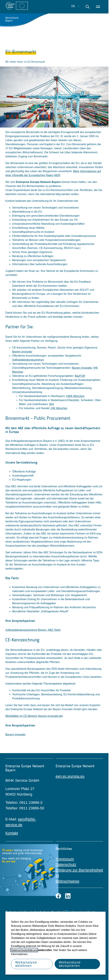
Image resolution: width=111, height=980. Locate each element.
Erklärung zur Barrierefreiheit (79, 870)
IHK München (59, 408)
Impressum (65, 859)
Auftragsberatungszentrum (28, 360)
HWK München (75, 396)
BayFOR (80, 376)
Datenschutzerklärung (24, 950)
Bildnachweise (68, 881)
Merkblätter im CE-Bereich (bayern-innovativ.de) (34, 716)
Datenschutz (66, 865)
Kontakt (12, 833)
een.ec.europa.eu (70, 776)
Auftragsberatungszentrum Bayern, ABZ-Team (33, 630)
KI (57, 876)
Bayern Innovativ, (82, 368)
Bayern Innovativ (22, 352)
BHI (52, 404)
